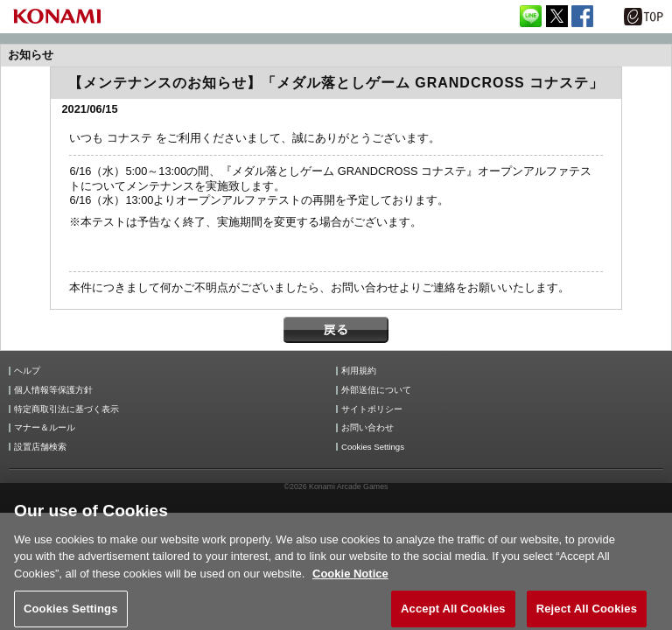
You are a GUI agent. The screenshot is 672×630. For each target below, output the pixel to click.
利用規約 (359, 371)
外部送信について (376, 390)
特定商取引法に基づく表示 (66, 409)
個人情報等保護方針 (53, 390)
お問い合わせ (367, 428)
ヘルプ (27, 371)
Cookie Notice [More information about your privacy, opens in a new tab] (350, 581)
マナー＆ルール (45, 428)
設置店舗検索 (40, 447)
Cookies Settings (373, 447)
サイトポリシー (372, 409)
